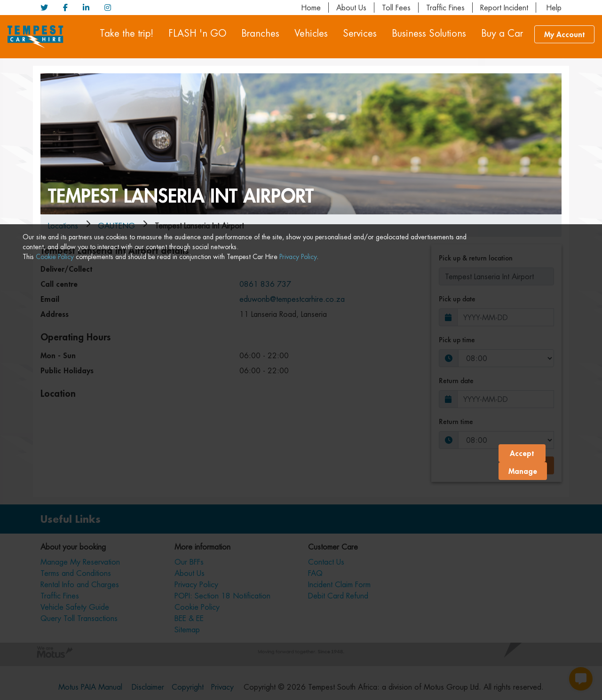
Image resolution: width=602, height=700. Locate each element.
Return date (456, 381)
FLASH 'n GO (197, 33)
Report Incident (504, 8)
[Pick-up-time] (506, 358)
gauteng (116, 226)
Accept (522, 665)
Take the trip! (127, 33)
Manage (523, 683)
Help (553, 8)
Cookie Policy (55, 685)
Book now (527, 465)
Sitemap (187, 629)
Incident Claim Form (339, 584)
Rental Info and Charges (80, 584)
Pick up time (457, 340)
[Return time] (506, 440)
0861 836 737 (265, 284)
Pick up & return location (476, 258)
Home (311, 8)
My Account (564, 34)
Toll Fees (396, 8)
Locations (63, 226)
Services (360, 33)
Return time (456, 421)
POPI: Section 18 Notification (222, 596)
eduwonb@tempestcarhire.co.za (292, 299)
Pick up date (457, 299)
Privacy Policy (298, 685)
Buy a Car (502, 33)
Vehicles (311, 33)
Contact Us (326, 562)
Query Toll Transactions (79, 618)
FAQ (315, 573)
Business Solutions (429, 33)
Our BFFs (189, 562)
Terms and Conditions (76, 573)
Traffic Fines (445, 8)
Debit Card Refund (338, 596)
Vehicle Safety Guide (75, 607)
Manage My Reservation (80, 562)
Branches (260, 33)
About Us (351, 8)
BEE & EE (189, 618)
